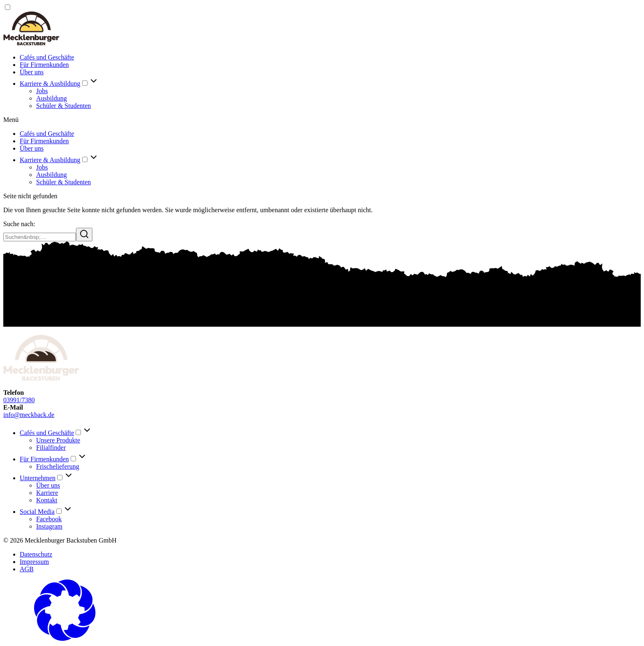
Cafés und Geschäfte (47, 57)
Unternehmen (38, 478)
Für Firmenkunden (44, 65)
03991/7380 (19, 400)
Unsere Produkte (58, 440)
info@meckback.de (29, 415)
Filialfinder (51, 448)
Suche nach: (19, 224)
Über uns (32, 72)
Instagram (49, 526)
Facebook (49, 519)
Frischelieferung (58, 466)
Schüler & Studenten (63, 106)
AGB (27, 569)
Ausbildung (52, 98)
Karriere (47, 493)
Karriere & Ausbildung (50, 84)
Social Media (37, 512)
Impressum (34, 562)
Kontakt (47, 500)
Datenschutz (36, 554)
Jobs (42, 91)
